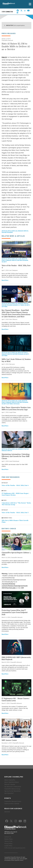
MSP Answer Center (9, 740)
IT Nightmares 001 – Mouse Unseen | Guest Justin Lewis (16, 699)
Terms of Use (8, 841)
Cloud (20, 259)
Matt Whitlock (13, 319)
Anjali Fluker (13, 412)
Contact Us (8, 837)
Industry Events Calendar (12, 804)
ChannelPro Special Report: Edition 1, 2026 (16, 554)
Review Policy (8, 839)
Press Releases (9, 33)
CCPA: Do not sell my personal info (15, 848)
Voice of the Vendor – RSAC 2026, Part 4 (16, 266)
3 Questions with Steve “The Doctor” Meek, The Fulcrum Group (16, 504)
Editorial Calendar (10, 784)
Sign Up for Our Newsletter (12, 791)
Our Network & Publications (13, 787)
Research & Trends (19, 305)
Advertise (7, 812)
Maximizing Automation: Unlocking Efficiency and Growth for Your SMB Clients (16, 456)
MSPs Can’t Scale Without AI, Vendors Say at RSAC (16, 360)
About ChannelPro (10, 780)
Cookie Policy (8, 846)
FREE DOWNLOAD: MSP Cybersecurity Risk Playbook (16, 658)
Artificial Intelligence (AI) (10, 231)
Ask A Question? (9, 793)
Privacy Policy (8, 843)
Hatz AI (4, 57)
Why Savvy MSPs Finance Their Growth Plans (15, 521)
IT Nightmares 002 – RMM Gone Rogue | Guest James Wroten (15, 494)
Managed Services (23, 231)
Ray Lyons (12, 364)
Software (5, 307)
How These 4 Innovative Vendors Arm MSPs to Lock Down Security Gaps (16, 408)
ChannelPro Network (7, 40)
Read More (5, 280)
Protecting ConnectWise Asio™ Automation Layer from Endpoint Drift (15, 612)
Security (4, 262)
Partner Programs (7, 232)
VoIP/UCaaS (16, 404)
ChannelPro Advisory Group (12, 789)
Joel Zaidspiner (14, 270)
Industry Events (23, 353)
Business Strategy (23, 449)
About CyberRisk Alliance (12, 782)
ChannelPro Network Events (13, 801)
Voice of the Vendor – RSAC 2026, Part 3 (15, 513)
